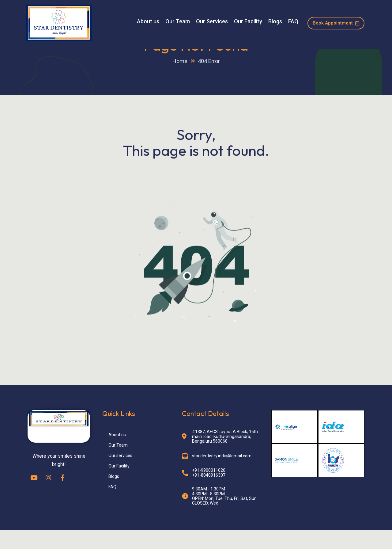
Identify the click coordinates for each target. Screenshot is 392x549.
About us (148, 21)
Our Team (178, 21)
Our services (120, 474)
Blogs (275, 21)
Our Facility (248, 21)
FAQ (293, 21)
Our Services (212, 21)
